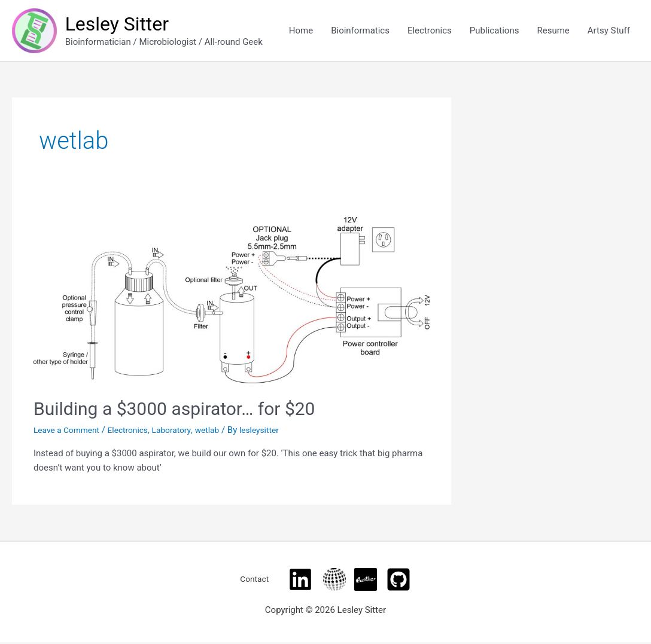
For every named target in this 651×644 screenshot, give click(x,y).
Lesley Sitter (123, 24)
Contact (255, 580)
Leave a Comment (70, 431)
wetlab (222, 431)
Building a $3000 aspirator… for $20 (174, 410)
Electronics (430, 32)
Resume (553, 32)
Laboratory (183, 431)
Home (301, 32)
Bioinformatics (360, 32)
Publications (495, 32)
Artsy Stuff (609, 32)
